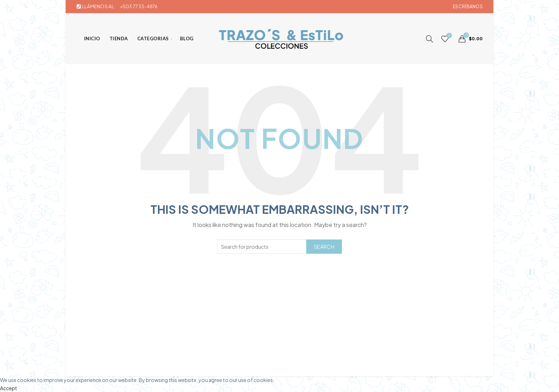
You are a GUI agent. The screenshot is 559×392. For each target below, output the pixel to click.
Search (324, 247)
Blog (187, 38)
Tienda (119, 38)
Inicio (92, 38)
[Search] (430, 39)
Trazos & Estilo (268, 365)
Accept (9, 388)
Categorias (153, 38)
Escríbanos (468, 7)
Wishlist (449, 36)
